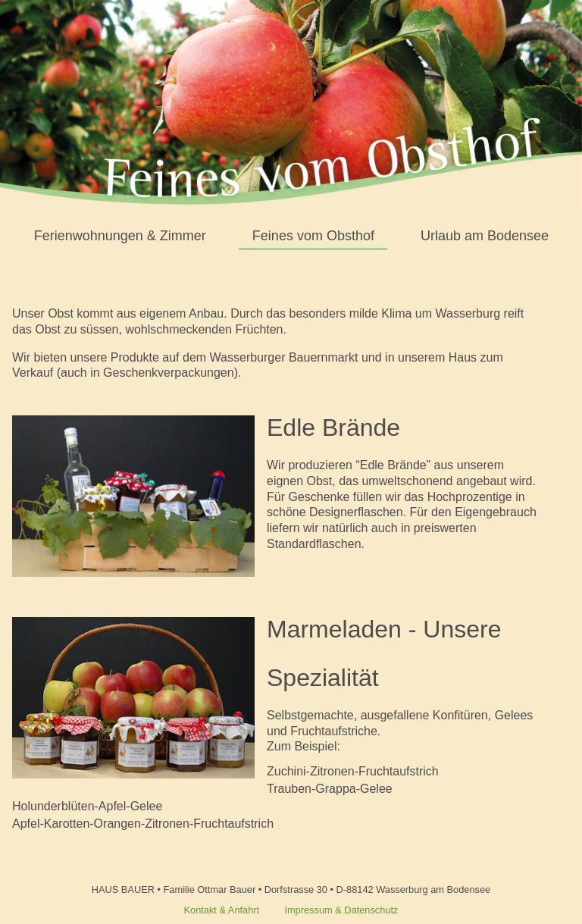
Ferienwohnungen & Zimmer (120, 236)
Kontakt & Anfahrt (222, 910)
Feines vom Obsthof (313, 236)
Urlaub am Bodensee (485, 236)
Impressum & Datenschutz (341, 910)
